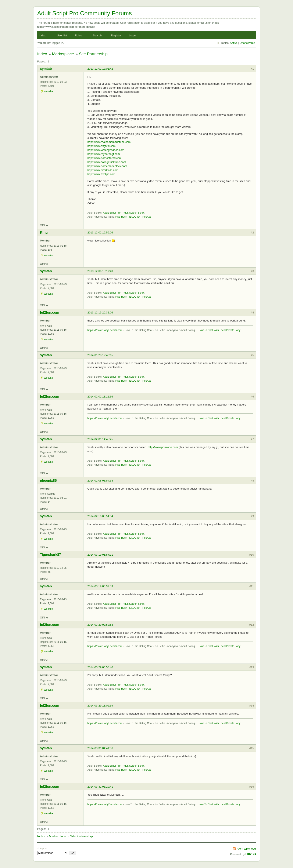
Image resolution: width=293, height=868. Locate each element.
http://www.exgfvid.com (102, 146)
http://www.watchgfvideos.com (106, 150)
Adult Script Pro (112, 213)
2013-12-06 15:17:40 (100, 271)
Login (132, 35)
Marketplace (63, 54)
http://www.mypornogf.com (104, 154)
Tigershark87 (51, 555)
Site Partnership (93, 54)
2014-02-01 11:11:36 (100, 397)
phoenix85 (48, 481)
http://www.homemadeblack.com (107, 166)
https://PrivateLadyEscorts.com (105, 330)
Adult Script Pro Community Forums (85, 13)
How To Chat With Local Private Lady (219, 330)
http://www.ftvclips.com (101, 174)
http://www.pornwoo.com (163, 447)
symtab (46, 69)
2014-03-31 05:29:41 (100, 787)
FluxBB (251, 854)
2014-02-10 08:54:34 (100, 516)
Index (42, 35)
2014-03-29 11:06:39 (100, 706)
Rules (78, 35)
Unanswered (248, 43)
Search (97, 35)
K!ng (44, 233)
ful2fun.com (50, 313)
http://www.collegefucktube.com (107, 162)
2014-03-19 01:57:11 (100, 555)
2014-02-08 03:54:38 (100, 481)
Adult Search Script (134, 213)
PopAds (147, 217)
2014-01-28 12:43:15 (100, 355)
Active (234, 43)
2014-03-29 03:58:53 (100, 625)
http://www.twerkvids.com (103, 170)
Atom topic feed (246, 849)
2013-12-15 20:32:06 (100, 313)
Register (116, 35)
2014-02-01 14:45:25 (100, 439)
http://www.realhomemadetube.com (109, 142)
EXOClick (135, 217)
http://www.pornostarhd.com (105, 158)
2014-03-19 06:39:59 (100, 586)
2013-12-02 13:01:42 (100, 69)
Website (48, 91)
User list (62, 35)
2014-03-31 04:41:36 (100, 748)
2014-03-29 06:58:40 (100, 667)
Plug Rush (121, 217)
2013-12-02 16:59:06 (100, 233)
